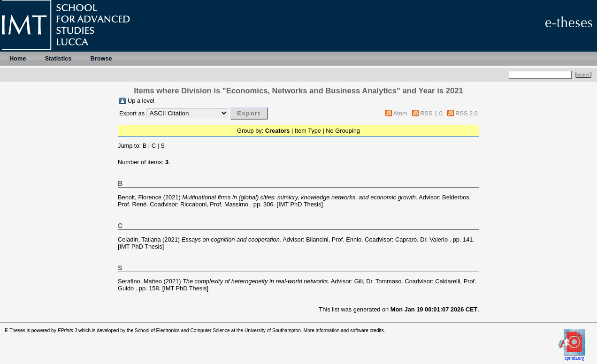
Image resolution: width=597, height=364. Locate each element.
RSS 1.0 (431, 113)
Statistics (58, 58)
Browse (101, 58)
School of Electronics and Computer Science (182, 330)
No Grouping (343, 131)
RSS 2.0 (467, 113)
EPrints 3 (68, 330)
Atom (400, 113)
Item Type (308, 131)
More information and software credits (344, 330)
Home (18, 58)
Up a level (141, 101)
